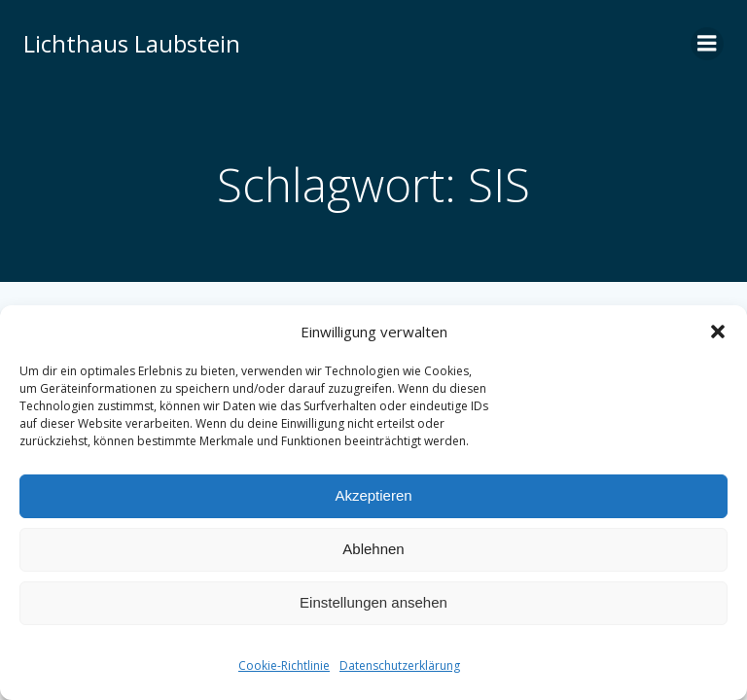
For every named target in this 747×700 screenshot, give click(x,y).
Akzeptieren (373, 495)
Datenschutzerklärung (400, 665)
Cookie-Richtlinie (284, 665)
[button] (718, 332)
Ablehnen (373, 549)
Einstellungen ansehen (373, 602)
